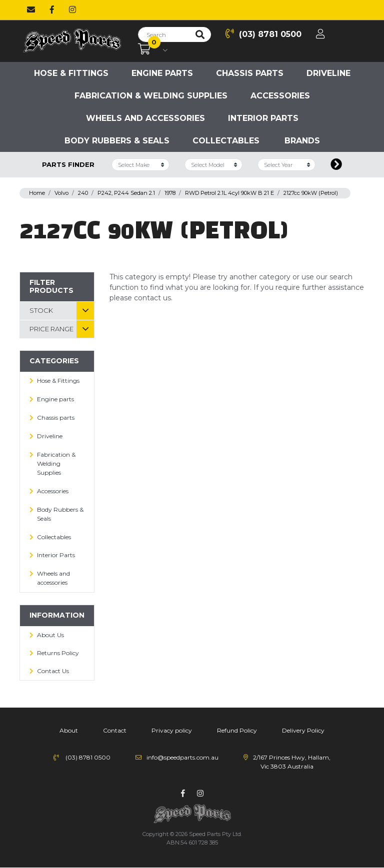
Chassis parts (250, 73)
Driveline (328, 73)
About (69, 730)
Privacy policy (172, 730)
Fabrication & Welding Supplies (151, 96)
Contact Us (53, 671)
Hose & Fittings (71, 73)
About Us (50, 635)
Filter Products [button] (51, 287)
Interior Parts (263, 118)
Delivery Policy (303, 730)
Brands (302, 141)
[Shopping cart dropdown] (153, 49)
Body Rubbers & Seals (117, 141)
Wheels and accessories (145, 118)
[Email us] (31, 10)
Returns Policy (58, 653)
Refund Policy (237, 730)
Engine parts (162, 73)
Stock (41, 310)
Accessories (280, 96)
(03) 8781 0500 (263, 34)
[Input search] (164, 34)
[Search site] (200, 34)
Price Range (51, 329)
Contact (115, 730)
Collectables (226, 141)
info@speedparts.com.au (182, 757)
